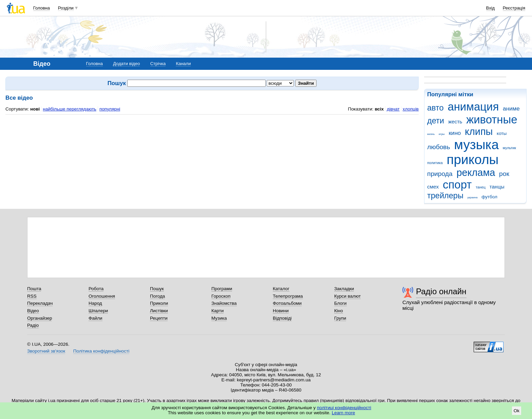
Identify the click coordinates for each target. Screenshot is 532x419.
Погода (157, 296)
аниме (511, 109)
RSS (32, 296)
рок (504, 174)
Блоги (340, 303)
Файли (96, 318)
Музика (219, 318)
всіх (379, 109)
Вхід (491, 8)
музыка (476, 145)
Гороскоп (221, 296)
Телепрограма (288, 296)
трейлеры (445, 196)
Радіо (33, 325)
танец (481, 187)
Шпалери (98, 311)
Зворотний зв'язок (46, 351)
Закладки (344, 289)
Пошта (34, 289)
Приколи (159, 303)
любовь (439, 147)
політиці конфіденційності (344, 408)
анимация (473, 107)
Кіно (339, 311)
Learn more (344, 413)
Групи (340, 318)
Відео (33, 311)
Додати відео (126, 64)
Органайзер (40, 318)
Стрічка (158, 64)
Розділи (66, 8)
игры (442, 134)
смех (433, 187)
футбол (489, 197)
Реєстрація (514, 8)
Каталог (281, 289)
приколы (472, 159)
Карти (217, 311)
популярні (110, 109)
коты (502, 133)
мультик (509, 148)
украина (473, 197)
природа (440, 174)
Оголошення (102, 296)
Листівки (159, 311)
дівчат (393, 109)
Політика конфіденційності (101, 351)
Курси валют (347, 296)
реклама (476, 173)
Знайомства (224, 303)
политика (435, 163)
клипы (479, 132)
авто (435, 108)
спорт (457, 185)
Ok (517, 411)
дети (436, 121)
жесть (455, 122)
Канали (183, 64)
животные (492, 119)
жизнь (431, 134)
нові (35, 109)
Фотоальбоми (287, 303)
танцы (497, 187)
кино (455, 133)
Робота (96, 289)
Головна (42, 8)
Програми (222, 289)
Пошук (157, 289)
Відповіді (282, 318)
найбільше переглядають (70, 109)
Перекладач (40, 303)
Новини (281, 311)
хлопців (411, 109)
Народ (95, 303)
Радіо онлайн (441, 291)
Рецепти (159, 318)
